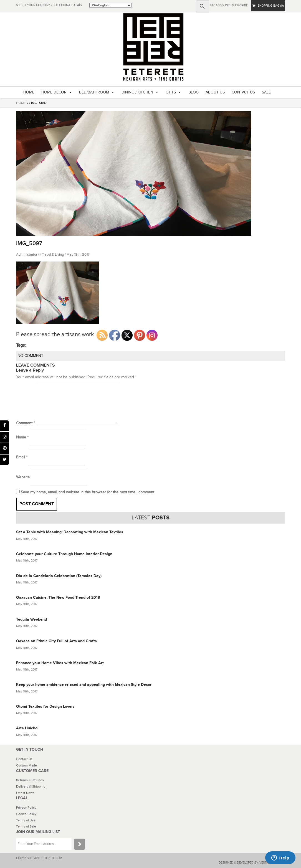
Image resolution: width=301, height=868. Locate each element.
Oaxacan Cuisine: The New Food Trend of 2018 (58, 597)
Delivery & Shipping (31, 786)
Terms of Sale (26, 826)
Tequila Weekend (31, 619)
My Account (220, 5)
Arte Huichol (27, 728)
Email (22, 457)
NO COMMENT (30, 356)
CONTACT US (243, 92)
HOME (29, 92)
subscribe (240, 5)
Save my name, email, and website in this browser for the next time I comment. (88, 492)
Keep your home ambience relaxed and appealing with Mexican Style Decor (84, 685)
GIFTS (171, 92)
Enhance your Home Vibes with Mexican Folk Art (60, 663)
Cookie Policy (26, 814)
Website (23, 477)
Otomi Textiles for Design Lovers (45, 706)
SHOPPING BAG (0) (268, 6)
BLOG (193, 92)
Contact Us (24, 759)
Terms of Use (26, 820)
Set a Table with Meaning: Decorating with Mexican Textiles (70, 532)
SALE (266, 92)
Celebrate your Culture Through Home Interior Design (64, 554)
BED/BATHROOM (94, 92)
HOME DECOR (54, 92)
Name (22, 437)
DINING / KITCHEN (137, 92)
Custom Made (26, 765)
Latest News (25, 793)
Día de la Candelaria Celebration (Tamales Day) (59, 576)
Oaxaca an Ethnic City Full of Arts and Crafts (56, 641)
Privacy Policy (26, 808)
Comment (26, 423)
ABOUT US (215, 92)
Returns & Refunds (30, 780)
